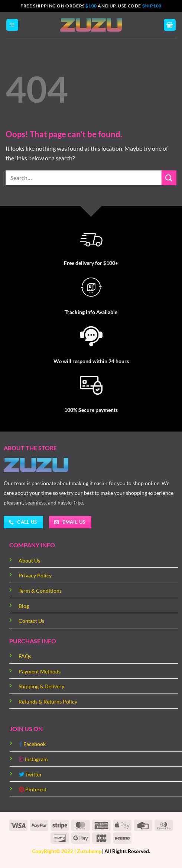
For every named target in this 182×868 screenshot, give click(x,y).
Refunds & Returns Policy (48, 702)
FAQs (25, 656)
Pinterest (33, 789)
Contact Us (31, 621)
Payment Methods (40, 671)
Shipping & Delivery (41, 686)
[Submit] (169, 178)
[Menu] (12, 25)
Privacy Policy (35, 575)
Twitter (30, 774)
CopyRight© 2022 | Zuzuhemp (67, 851)
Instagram (33, 759)
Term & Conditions (40, 591)
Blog (24, 606)
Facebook (32, 744)
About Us (29, 560)
